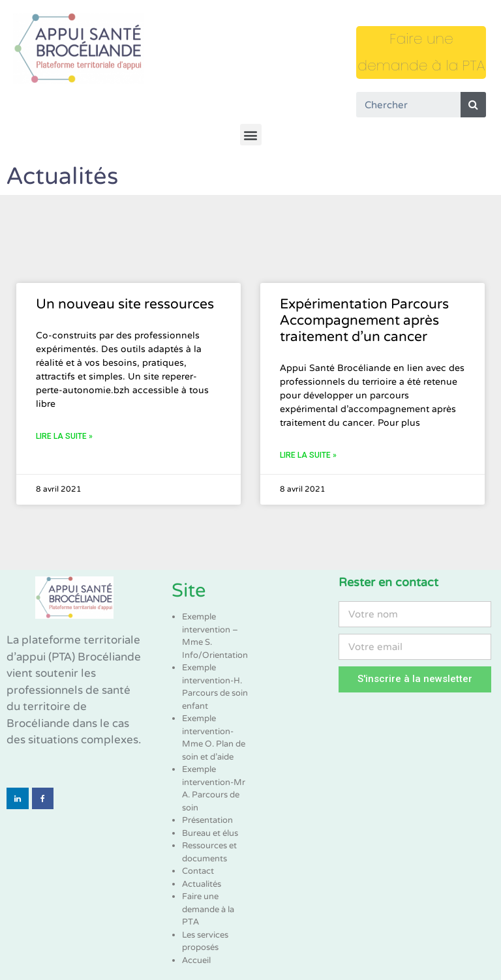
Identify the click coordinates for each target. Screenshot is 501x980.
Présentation (207, 820)
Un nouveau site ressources (125, 304)
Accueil (196, 960)
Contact (198, 871)
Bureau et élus (210, 833)
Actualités (202, 884)
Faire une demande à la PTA (208, 909)
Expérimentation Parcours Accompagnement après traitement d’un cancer (364, 320)
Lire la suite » (64, 436)
